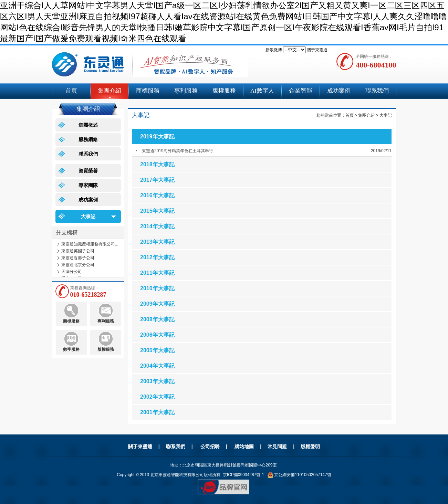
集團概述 (88, 125)
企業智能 (301, 91)
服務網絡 (88, 139)
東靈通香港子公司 (78, 258)
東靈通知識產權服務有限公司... (90, 244)
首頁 (71, 91)
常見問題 (277, 447)
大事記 (88, 217)
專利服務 (186, 91)
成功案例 (339, 91)
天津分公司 (72, 272)
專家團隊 (88, 185)
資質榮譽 (88, 171)
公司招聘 (210, 447)
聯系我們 (377, 91)
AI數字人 (262, 91)
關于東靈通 (317, 50)
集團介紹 (110, 91)
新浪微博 (274, 50)
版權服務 (224, 91)
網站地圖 (244, 447)
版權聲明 (310, 447)
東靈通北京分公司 (78, 265)
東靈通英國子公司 (78, 251)
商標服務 (148, 91)
